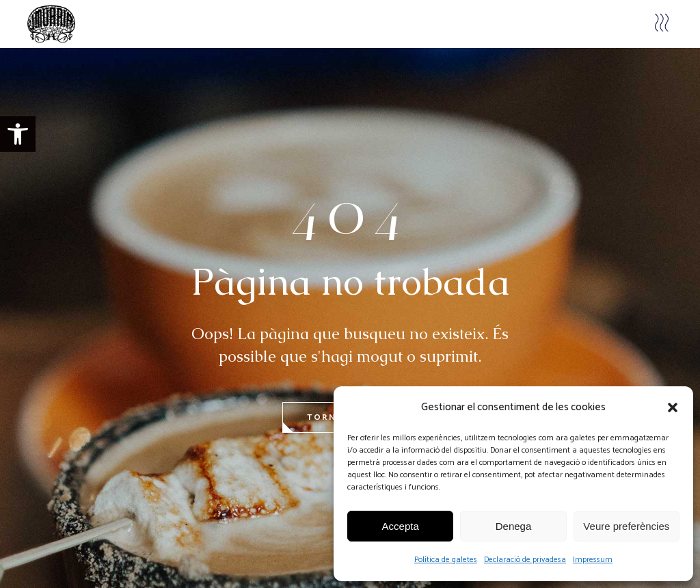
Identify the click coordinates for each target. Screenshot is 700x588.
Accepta (401, 526)
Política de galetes (446, 560)
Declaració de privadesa (525, 560)
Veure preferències (626, 526)
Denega (514, 526)
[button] (18, 134)
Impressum (593, 560)
